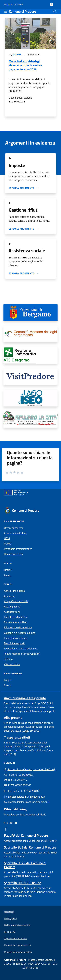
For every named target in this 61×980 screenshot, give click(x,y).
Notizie (8, 570)
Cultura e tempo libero (16, 622)
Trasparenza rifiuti (17, 737)
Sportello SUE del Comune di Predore (30, 847)
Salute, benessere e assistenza (21, 648)
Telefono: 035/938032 (18, 775)
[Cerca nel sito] (55, 11)
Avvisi (7, 575)
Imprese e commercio (16, 638)
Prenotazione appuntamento (18, 945)
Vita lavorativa (12, 664)
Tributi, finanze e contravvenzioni (22, 654)
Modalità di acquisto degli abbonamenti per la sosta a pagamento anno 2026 (25, 65)
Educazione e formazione (18, 627)
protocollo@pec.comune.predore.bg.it (27, 802)
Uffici (7, 538)
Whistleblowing (15, 809)
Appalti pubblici (12, 607)
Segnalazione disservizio (15, 938)
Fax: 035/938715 (15, 780)
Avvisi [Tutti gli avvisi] (17, 55)
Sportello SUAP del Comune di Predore (25, 865)
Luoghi (8, 680)
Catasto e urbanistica (15, 617)
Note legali (9, 912)
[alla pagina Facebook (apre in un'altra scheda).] (6, 829)
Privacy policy (10, 918)
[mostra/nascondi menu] (6, 12)
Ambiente (9, 596)
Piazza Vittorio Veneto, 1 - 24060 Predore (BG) (30, 769)
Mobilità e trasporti (14, 643)
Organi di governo (14, 528)
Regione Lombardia (14, 4)
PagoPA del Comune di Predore (26, 835)
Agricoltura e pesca (14, 591)
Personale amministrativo (18, 549)
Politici (8, 544)
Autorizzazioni (12, 612)
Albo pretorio (13, 718)
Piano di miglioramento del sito (18, 952)
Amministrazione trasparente (25, 698)
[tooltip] (30, 313)
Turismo (8, 659)
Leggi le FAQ (10, 932)
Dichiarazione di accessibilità (17, 925)
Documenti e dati (13, 554)
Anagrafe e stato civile (16, 601)
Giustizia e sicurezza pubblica (20, 633)
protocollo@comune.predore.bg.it (25, 797)
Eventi (8, 685)
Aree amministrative (15, 533)
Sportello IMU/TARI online (23, 883)
